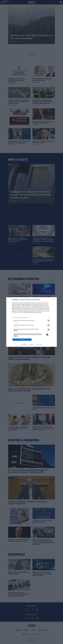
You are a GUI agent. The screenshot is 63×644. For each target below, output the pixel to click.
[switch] (48, 321)
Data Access (31, 344)
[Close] (54, 300)
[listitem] (32, 318)
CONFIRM (22, 340)
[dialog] (32, 322)
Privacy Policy (39, 344)
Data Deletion (24, 344)
